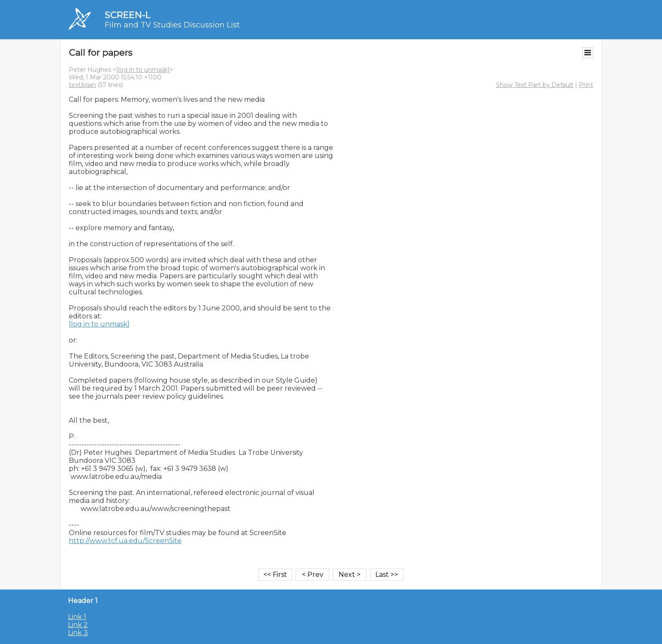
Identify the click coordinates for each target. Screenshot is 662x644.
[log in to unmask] (143, 70)
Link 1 (77, 617)
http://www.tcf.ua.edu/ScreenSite (125, 541)
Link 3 (78, 633)
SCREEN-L (128, 15)
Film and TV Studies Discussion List (172, 25)
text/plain (82, 85)
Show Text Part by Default (535, 85)
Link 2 (78, 625)
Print (586, 85)
